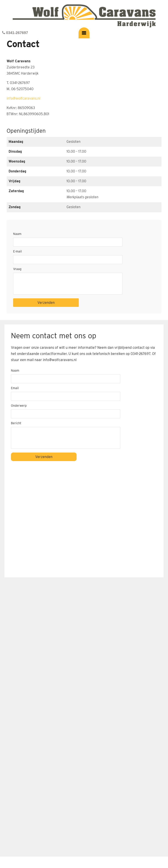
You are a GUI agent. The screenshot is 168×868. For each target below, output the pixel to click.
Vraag (17, 269)
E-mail (17, 251)
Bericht (16, 423)
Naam (17, 234)
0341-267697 (15, 33)
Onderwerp (19, 406)
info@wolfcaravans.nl (23, 98)
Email (15, 388)
